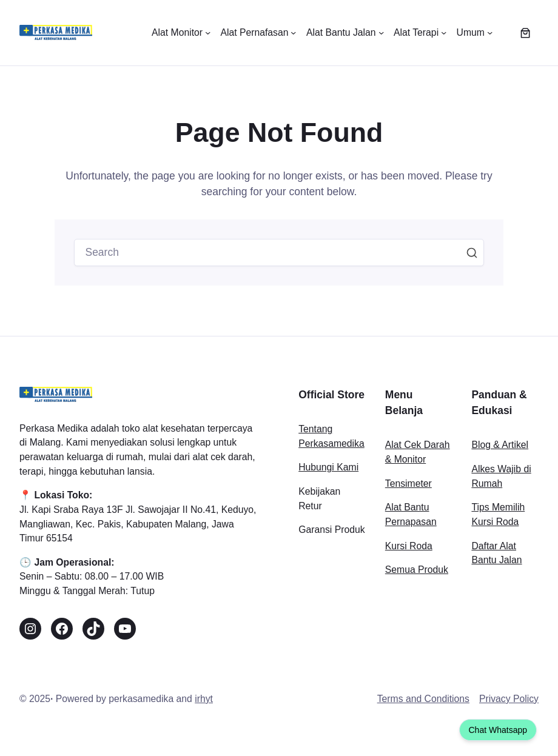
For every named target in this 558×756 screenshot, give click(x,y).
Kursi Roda (409, 546)
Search (472, 253)
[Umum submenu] (475, 33)
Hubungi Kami (328, 467)
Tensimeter (408, 483)
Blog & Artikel (500, 445)
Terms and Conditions (423, 699)
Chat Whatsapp (498, 730)
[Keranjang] (525, 33)
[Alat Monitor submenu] (181, 33)
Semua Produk (417, 570)
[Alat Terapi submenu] (420, 33)
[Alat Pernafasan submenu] (258, 33)
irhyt (204, 699)
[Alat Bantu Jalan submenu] (345, 33)
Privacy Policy (509, 699)
